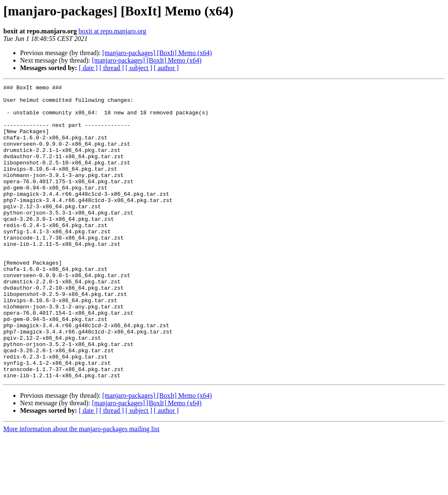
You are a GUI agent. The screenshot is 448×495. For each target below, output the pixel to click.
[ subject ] (139, 68)
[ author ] (166, 68)
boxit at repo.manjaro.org (112, 31)
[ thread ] (112, 68)
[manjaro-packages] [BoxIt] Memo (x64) (157, 53)
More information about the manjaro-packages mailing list (81, 488)
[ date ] (88, 68)
